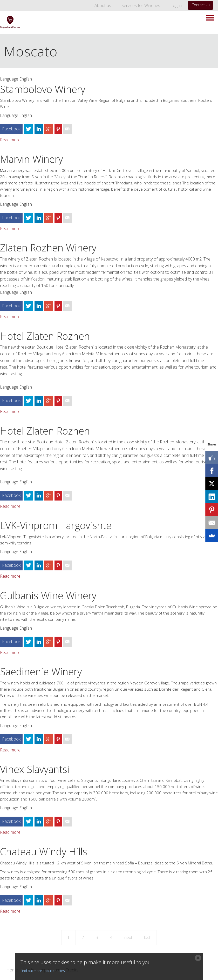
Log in (176, 5)
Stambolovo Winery (43, 89)
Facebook (11, 129)
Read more (10, 140)
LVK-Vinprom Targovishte (56, 525)
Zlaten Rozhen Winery (48, 248)
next (128, 937)
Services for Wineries (141, 5)
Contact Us (201, 5)
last (147, 937)
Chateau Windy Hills (44, 851)
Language (9, 79)
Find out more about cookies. (43, 971)
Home (12, 970)
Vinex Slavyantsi (35, 769)
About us (103, 5)
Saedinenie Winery (41, 671)
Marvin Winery (31, 159)
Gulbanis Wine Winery (48, 595)
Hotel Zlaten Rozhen (45, 336)
